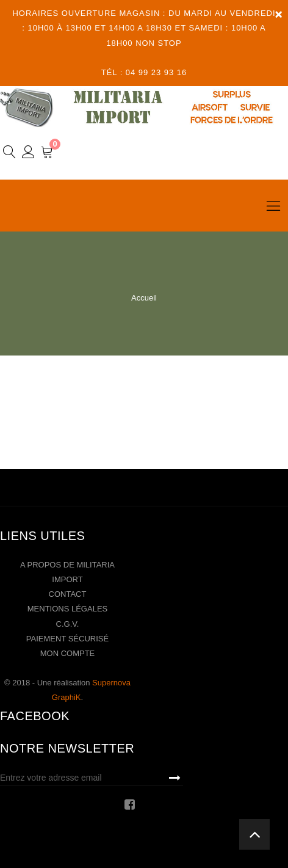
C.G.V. (68, 624)
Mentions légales (67, 609)
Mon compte (68, 653)
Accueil (144, 298)
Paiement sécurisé (67, 639)
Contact (68, 594)
